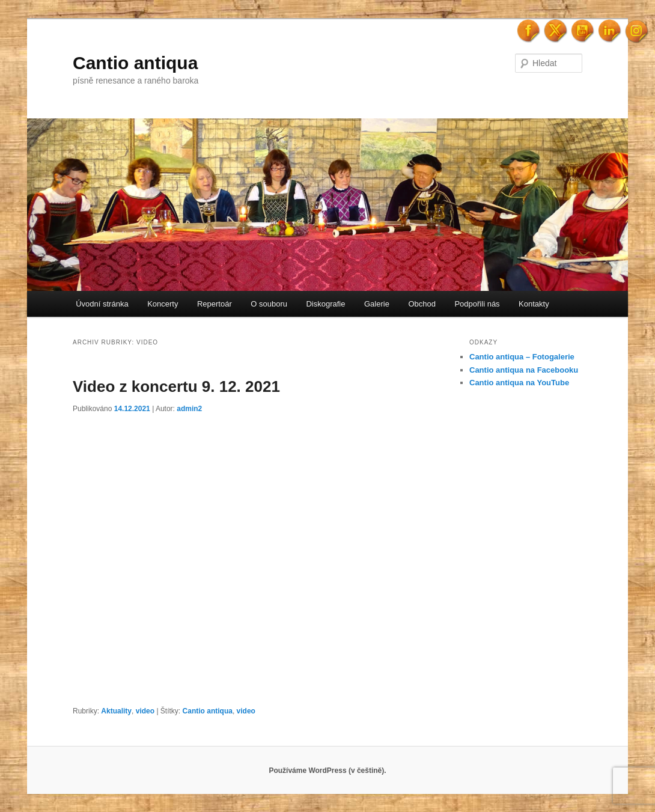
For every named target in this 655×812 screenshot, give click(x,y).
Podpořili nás (477, 304)
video (145, 711)
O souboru (269, 304)
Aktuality (116, 711)
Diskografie (325, 304)
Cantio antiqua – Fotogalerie (522, 357)
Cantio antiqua (135, 63)
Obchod (422, 304)
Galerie (377, 304)
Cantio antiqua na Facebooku (524, 370)
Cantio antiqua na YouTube (519, 383)
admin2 (189, 409)
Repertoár (215, 304)
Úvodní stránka (102, 304)
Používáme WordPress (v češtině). (327, 771)
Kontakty (534, 304)
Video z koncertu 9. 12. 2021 (176, 386)
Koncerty (163, 304)
